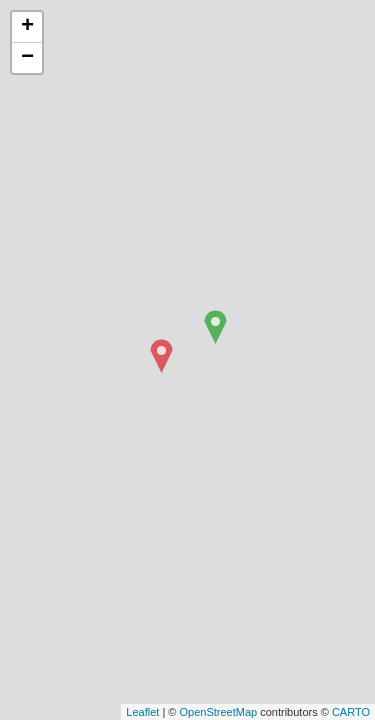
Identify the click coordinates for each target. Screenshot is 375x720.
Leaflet (142, 712)
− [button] (27, 58)
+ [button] (27, 27)
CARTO (351, 712)
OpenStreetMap (218, 712)
